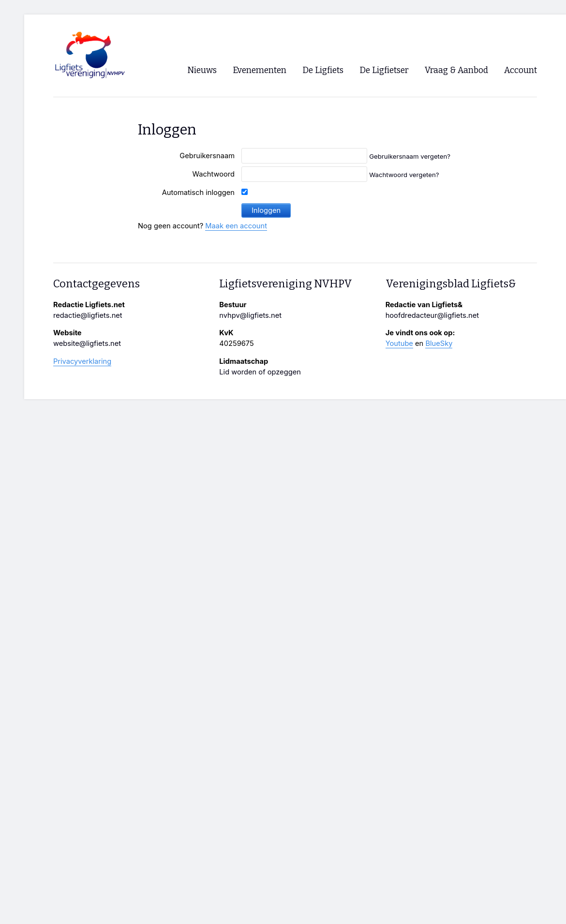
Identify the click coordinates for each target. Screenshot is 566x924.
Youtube (399, 343)
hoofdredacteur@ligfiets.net (432, 315)
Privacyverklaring (82, 361)
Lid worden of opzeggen (260, 372)
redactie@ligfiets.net (88, 315)
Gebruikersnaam (207, 156)
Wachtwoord (213, 174)
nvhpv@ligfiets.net (250, 315)
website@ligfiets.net (87, 343)
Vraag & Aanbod (456, 70)
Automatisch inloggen (198, 193)
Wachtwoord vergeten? (404, 175)
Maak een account (236, 226)
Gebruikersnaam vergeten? (410, 156)
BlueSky (439, 343)
